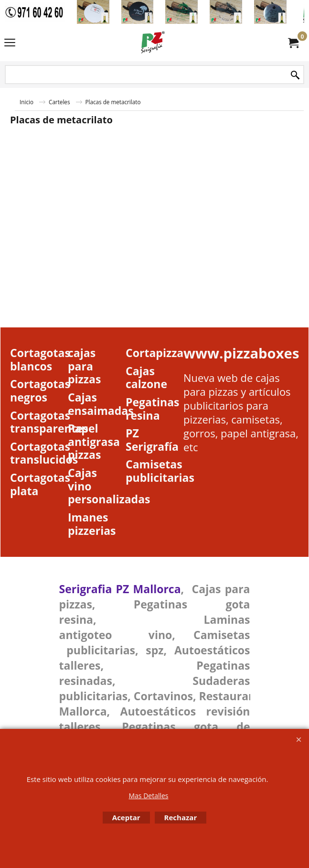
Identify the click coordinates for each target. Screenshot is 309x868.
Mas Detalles (148, 796)
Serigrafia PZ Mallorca (120, 589)
